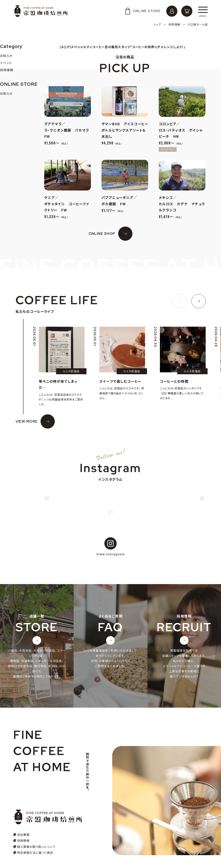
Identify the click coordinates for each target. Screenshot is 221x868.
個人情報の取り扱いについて (37, 847)
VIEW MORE (27, 421)
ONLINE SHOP (102, 234)
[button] (179, 301)
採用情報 (23, 841)
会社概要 (23, 835)
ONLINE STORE (142, 11)
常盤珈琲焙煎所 (41, 11)
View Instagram (110, 547)
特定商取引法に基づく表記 (35, 853)
